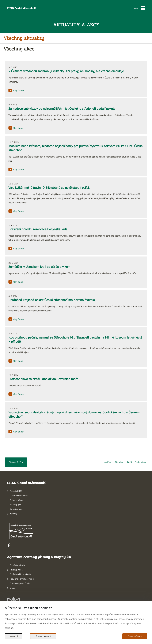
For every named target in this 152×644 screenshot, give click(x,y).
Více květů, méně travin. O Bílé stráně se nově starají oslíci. (49, 188)
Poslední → (140, 462)
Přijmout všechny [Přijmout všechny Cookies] (135, 636)
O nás (12, 588)
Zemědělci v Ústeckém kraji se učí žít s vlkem (39, 267)
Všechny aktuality (24, 38)
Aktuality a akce (16, 509)
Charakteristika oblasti (19, 495)
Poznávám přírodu (17, 565)
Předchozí (120, 462)
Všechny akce (19, 49)
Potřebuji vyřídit (16, 505)
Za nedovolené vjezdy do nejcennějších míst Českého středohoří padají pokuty (62, 109)
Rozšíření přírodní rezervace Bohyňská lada (38, 229)
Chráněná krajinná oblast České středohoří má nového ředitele (52, 300)
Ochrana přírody (16, 500)
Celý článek (16, 90)
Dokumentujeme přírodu (20, 583)
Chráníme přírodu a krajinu (21, 574)
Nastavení (14, 636)
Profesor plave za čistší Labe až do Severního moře (43, 379)
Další (130, 462)
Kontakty (13, 514)
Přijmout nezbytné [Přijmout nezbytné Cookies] (43, 636)
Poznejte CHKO (16, 491)
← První (108, 462)
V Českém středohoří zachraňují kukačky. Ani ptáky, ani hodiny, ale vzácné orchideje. (67, 71)
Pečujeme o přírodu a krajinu (22, 579)
